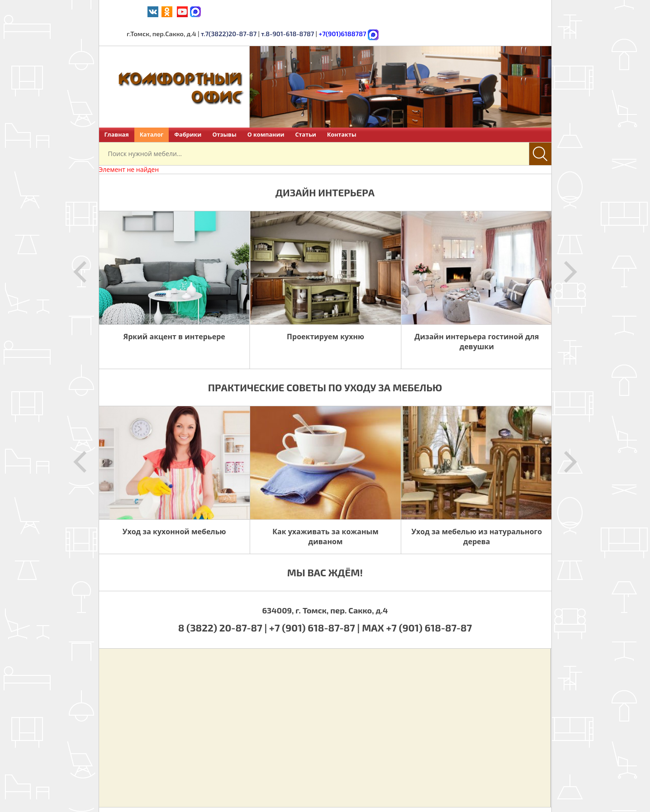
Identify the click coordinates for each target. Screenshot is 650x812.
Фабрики (188, 112)
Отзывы (224, 112)
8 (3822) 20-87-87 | (224, 604)
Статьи (306, 112)
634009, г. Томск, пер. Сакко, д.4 (325, 587)
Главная (117, 112)
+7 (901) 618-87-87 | (314, 604)
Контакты (342, 112)
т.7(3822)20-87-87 (377, 11)
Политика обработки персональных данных (421, 798)
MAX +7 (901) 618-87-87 (417, 604)
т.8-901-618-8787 (434, 11)
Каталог (152, 112)
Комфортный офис (187, 798)
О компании (266, 112)
